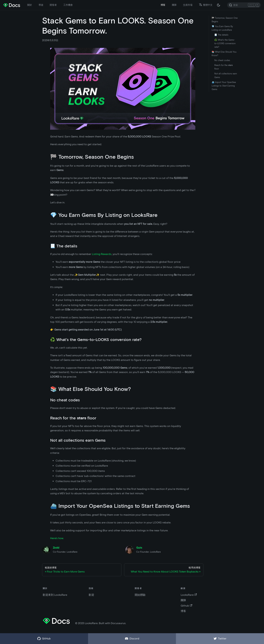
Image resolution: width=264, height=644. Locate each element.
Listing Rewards (102, 254)
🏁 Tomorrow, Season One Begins (225, 20)
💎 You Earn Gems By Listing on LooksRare (222, 28)
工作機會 (68, 5)
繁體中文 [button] (206, 5)
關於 (30, 5)
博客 (163, 5)
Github (186, 606)
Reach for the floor (224, 67)
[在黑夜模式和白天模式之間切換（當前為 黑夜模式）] (219, 5)
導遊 (41, 5)
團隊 (174, 5)
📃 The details (221, 35)
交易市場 (188, 5)
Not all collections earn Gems (226, 75)
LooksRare (189, 595)
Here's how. (57, 538)
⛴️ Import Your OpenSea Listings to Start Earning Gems (224, 86)
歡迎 (91, 595)
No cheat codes (222, 60)
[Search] (244, 5)
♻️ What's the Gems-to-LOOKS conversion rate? (225, 43)
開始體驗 (140, 595)
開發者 (53, 5)
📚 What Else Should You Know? (224, 54)
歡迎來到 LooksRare (55, 595)
